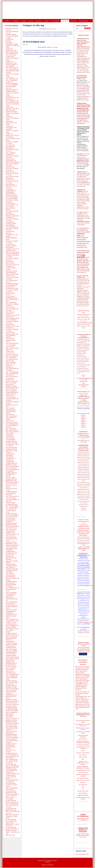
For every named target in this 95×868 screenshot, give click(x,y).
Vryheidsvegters (81, 225)
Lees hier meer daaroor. (83, 209)
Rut (83, 789)
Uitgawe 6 (84, 423)
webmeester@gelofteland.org (84, 323)
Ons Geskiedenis (55, 21)
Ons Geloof (38, 21)
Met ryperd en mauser (83, 778)
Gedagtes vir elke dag (51, 29)
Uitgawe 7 (84, 425)
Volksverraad (79, 728)
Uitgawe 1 (84, 415)
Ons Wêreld (65, 21)
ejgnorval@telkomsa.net (83, 47)
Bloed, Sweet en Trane (83, 306)
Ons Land (23, 21)
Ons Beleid (16, 21)
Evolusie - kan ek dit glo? (83, 753)
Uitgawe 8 (84, 427)
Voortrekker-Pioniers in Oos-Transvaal (83, 798)
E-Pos (27, 44)
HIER (88, 122)
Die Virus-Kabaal (84, 21)
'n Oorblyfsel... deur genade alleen (83, 732)
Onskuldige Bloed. (82, 247)
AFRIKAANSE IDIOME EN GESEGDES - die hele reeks (83, 835)
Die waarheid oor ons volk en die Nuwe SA (83, 725)
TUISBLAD (7, 21)
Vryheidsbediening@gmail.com (85, 378)
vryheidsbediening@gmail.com (85, 585)
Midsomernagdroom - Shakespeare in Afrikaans (83, 767)
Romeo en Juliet (83, 757)
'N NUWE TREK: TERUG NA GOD (84, 549)
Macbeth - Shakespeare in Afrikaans (83, 775)
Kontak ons (44, 865)
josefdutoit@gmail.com (83, 544)
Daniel (83, 751)
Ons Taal (46, 21)
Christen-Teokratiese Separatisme (83, 736)
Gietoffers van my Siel (84, 632)
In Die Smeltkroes (81, 272)
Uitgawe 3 (84, 418)
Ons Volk (31, 21)
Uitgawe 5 (84, 422)
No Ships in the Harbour (83, 745)
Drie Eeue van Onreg (83, 791)
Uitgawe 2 (84, 417)
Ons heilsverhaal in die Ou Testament (83, 748)
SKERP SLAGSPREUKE (84, 819)
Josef (83, 787)
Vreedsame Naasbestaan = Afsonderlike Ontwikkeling (83, 742)
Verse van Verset (83, 739)
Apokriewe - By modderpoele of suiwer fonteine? (83, 763)
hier (89, 72)
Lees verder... (83, 654)
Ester (83, 759)
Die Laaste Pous (83, 785)
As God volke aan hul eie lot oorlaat (83, 721)
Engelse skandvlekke (83, 795)
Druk (24, 44)
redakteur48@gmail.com (84, 403)
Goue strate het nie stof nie (83, 780)
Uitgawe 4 (84, 420)
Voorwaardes (51, 865)
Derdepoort (83, 782)
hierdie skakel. (85, 69)
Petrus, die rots (83, 755)
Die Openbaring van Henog (83, 770)
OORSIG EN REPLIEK (84, 409)
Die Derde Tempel (83, 772)
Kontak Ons (74, 21)
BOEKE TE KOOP (84, 643)
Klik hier (78, 692)
